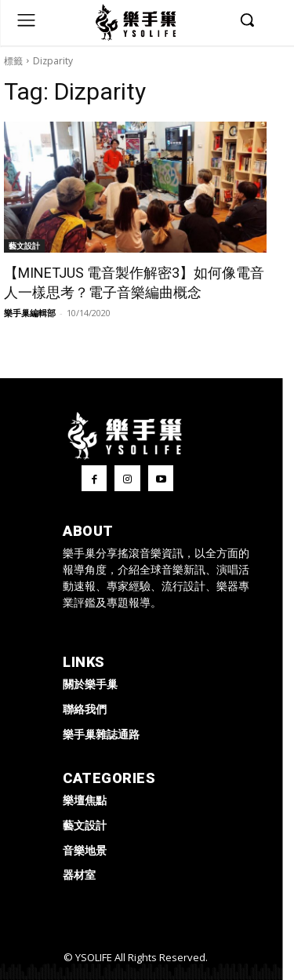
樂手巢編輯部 (30, 313)
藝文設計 (24, 246)
